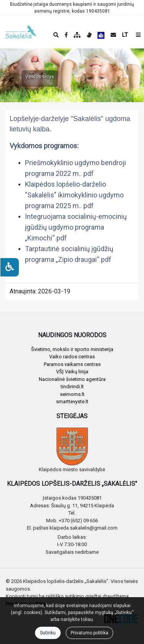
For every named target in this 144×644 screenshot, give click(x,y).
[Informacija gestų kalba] (89, 35)
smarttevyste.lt (72, 401)
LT (125, 35)
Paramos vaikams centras (72, 364)
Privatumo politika (89, 633)
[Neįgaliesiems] (10, 267)
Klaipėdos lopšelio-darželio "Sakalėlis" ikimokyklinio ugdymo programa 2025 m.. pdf (74, 195)
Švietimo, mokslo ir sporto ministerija (72, 349)
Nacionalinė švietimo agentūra (72, 379)
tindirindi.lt (72, 387)
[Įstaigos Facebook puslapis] (66, 35)
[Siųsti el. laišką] (113, 35)
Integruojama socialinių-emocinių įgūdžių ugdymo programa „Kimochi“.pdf (76, 227)
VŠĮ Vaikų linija (72, 372)
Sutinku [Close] (48, 633)
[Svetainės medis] (77, 35)
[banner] (12, 32)
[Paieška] (56, 35)
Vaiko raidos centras (72, 357)
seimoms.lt (72, 394)
